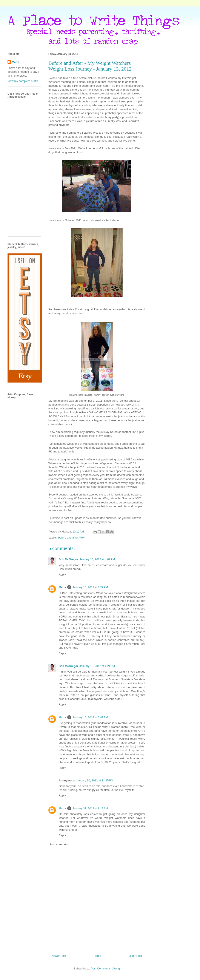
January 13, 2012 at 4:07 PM (97, 559)
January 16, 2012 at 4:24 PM (97, 666)
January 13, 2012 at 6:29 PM (90, 587)
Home (98, 956)
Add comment (59, 844)
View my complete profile (23, 81)
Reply (62, 575)
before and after (68, 538)
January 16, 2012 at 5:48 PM (90, 717)
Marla (62, 587)
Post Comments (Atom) (105, 968)
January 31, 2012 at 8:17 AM (90, 808)
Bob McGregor (68, 559)
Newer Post (59, 956)
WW (82, 538)
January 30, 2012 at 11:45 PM (95, 780)
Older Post (135, 956)
